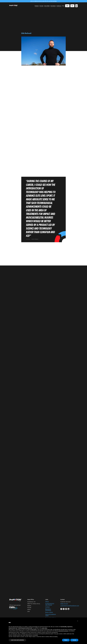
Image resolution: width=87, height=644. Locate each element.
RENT (67, 6)
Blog (63, 6)
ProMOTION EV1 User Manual (50, 604)
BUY (72, 6)
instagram (64, 609)
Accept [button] (74, 640)
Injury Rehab (47, 6)
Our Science (53, 6)
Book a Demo (49, 612)
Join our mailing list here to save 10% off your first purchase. (43, 1)
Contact (47, 607)
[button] (78, 621)
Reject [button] (66, 640)
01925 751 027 (64, 604)
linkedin (68, 609)
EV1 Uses (41, 6)
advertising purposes (63, 631)
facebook (61, 609)
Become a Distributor (48, 610)
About (47, 602)
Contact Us (59, 6)
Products (37, 6)
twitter (66, 609)
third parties (34, 630)
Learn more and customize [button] (17, 640)
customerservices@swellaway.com (70, 606)
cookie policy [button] (44, 628)
